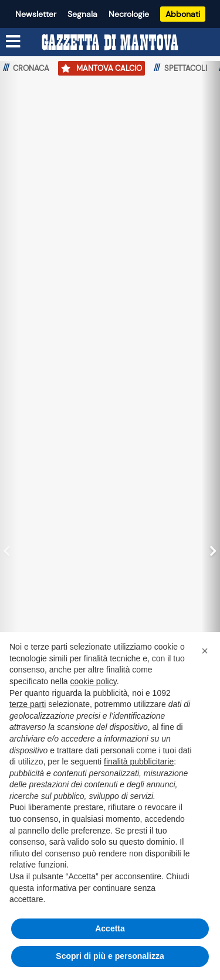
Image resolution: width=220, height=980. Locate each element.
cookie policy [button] (94, 681)
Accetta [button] (110, 928)
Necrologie (129, 14)
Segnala (82, 14)
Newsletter (36, 14)
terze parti (28, 704)
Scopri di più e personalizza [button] (110, 956)
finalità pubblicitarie (139, 762)
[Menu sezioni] (13, 42)
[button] (205, 651)
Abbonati (183, 14)
